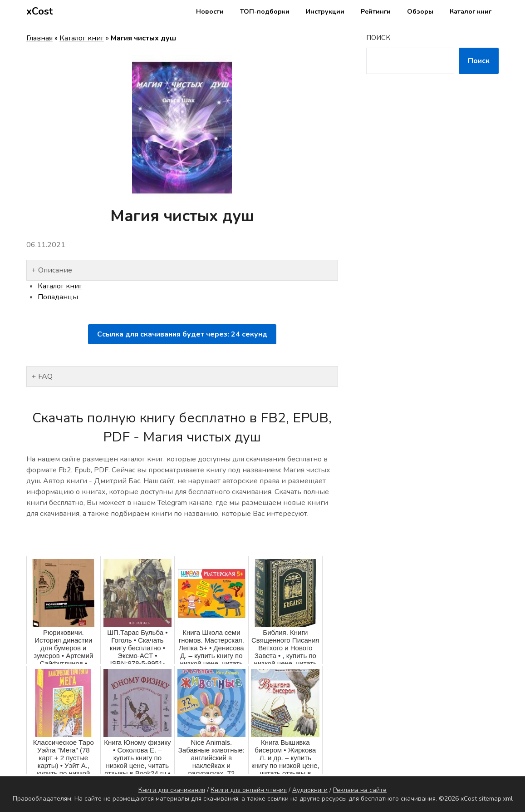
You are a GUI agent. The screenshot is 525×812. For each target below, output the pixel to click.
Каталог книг (471, 12)
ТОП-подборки (265, 12)
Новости (210, 12)
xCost (40, 11)
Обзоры (420, 12)
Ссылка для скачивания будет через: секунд (182, 334)
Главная (39, 38)
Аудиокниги (310, 790)
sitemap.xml (496, 799)
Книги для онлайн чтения (249, 790)
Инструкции (325, 12)
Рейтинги (376, 12)
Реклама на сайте (360, 790)
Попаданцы (58, 297)
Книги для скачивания (172, 790)
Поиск (378, 38)
